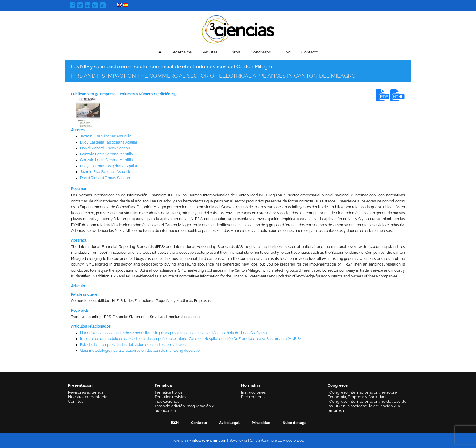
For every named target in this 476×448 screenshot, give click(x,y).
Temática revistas (170, 397)
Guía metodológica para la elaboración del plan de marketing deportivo (140, 351)
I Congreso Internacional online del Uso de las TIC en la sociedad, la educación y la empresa (367, 406)
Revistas (210, 52)
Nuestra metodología (88, 397)
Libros (234, 52)
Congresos (261, 52)
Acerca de (182, 52)
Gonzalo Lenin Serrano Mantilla (107, 154)
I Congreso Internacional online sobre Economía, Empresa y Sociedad (362, 395)
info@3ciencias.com (209, 440)
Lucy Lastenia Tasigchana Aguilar (109, 142)
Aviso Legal (229, 423)
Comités (76, 401)
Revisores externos (86, 392)
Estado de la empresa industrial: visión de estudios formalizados (134, 345)
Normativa (251, 385)
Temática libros (168, 392)
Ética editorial (253, 397)
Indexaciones (167, 401)
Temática (163, 385)
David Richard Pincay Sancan (105, 148)
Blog (286, 52)
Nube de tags (294, 423)
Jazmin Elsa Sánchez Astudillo (106, 136)
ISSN (175, 423)
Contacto (310, 52)
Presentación (80, 385)
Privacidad (261, 423)
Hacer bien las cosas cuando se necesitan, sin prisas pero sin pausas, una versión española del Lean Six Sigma (173, 333)
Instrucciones (253, 392)
